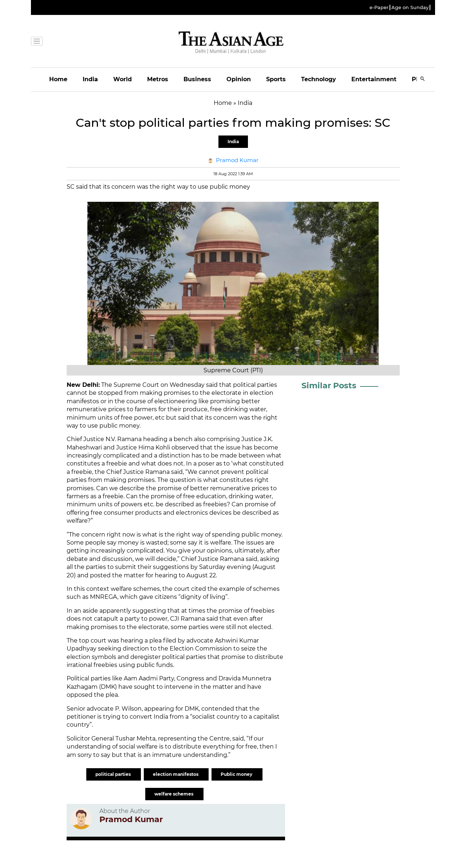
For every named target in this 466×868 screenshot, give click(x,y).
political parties (114, 774)
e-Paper (379, 7)
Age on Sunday (410, 7)
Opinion (239, 79)
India (90, 79)
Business (197, 79)
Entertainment (374, 79)
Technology (319, 79)
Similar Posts (329, 386)
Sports (276, 79)
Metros (158, 79)
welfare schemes (174, 794)
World (123, 79)
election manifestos (176, 774)
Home (58, 79)
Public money (237, 774)
